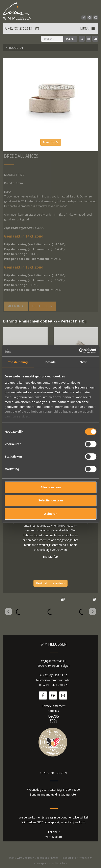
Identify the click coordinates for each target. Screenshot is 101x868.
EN (95, 39)
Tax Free (54, 716)
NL (82, 39)
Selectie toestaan (50, 500)
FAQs (54, 720)
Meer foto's (51, 142)
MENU (88, 28)
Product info (69, 858)
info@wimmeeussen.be (55, 680)
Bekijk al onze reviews (50, 583)
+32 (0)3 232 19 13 (20, 28)
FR (89, 39)
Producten (14, 48)
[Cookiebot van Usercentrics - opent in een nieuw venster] (79, 351)
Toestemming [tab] (18, 362)
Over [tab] (83, 362)
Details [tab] (51, 362)
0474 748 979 (59, 685)
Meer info (16, 306)
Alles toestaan (51, 487)
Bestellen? (42, 306)
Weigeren (50, 514)
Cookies (54, 711)
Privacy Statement (54, 706)
